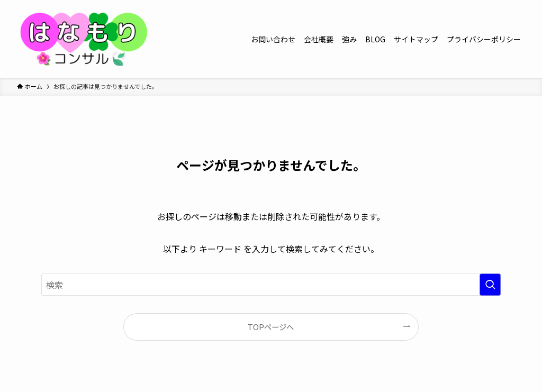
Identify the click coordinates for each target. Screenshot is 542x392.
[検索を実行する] (490, 285)
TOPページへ (271, 327)
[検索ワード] (271, 285)
